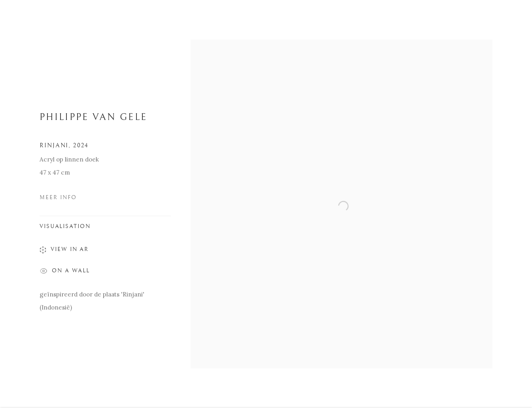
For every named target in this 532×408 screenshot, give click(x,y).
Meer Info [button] (58, 199)
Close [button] (515, 18)
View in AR (64, 252)
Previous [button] (17, 204)
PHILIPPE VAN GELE (93, 119)
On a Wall (65, 274)
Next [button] (515, 204)
